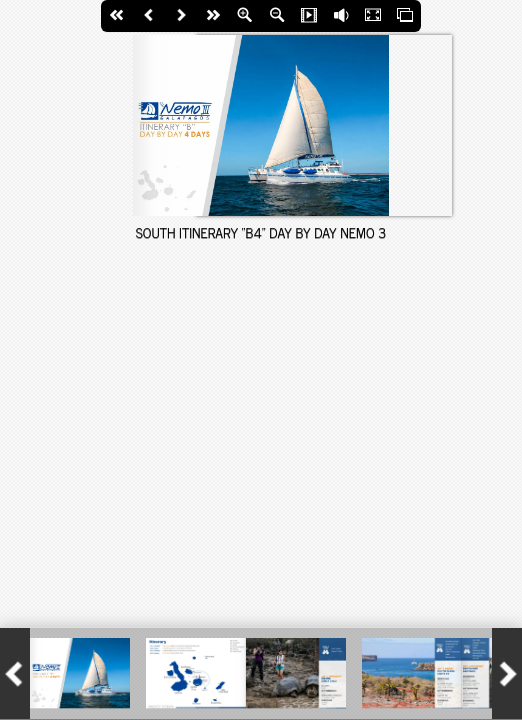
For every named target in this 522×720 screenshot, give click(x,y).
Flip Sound (341, 16)
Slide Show (309, 16)
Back (149, 16)
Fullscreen (373, 16)
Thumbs (405, 16)
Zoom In (245, 16)
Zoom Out (277, 16)
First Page (117, 16)
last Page (213, 16)
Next (181, 16)
